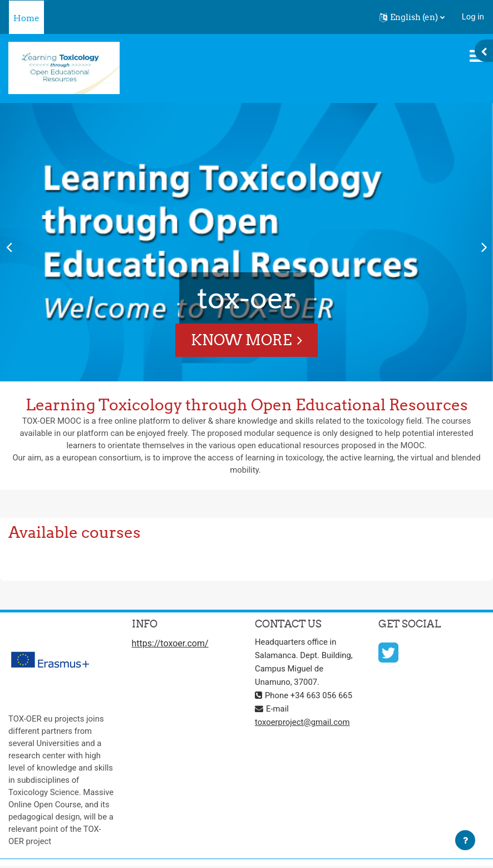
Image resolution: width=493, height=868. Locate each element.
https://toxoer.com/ (170, 643)
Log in (473, 17)
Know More (241, 340)
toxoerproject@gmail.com (302, 722)
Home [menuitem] (26, 18)
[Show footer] (465, 840)
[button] (412, 17)
